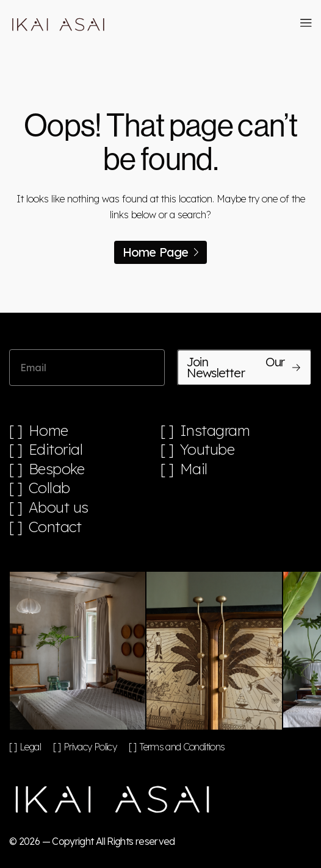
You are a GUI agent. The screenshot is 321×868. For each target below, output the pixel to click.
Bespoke (57, 469)
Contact (55, 527)
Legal (30, 747)
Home (49, 431)
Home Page (161, 252)
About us (59, 507)
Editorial (56, 450)
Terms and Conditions (182, 747)
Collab (49, 488)
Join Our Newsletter (244, 367)
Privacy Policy (90, 747)
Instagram (215, 431)
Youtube (207, 450)
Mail (194, 469)
